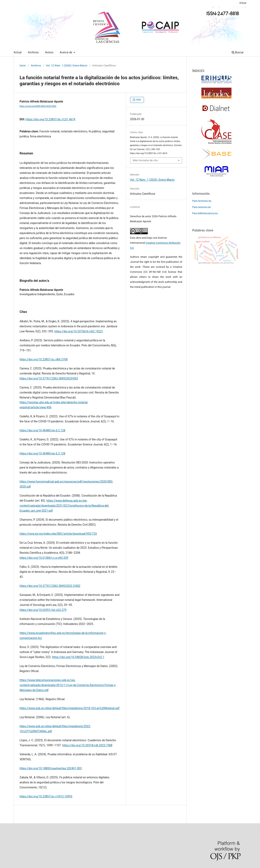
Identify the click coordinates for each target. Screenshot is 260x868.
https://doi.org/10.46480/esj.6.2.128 (43, 430)
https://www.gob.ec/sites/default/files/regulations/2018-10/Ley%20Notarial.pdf (70, 708)
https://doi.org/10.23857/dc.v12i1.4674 (50, 119)
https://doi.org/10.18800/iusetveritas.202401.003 (51, 768)
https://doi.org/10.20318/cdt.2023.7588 (87, 745)
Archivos (33, 52)
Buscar (238, 52)
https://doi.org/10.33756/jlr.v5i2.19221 (79, 331)
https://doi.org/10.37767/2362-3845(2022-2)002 (50, 586)
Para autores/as (202, 207)
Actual (18, 52)
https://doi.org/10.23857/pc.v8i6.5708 (44, 359)
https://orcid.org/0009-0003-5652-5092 (38, 106)
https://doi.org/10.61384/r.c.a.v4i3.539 (44, 558)
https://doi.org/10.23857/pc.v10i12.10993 (46, 796)
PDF (138, 100)
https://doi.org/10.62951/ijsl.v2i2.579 (43, 610)
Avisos (49, 52)
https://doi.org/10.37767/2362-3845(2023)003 (49, 378)
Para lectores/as (202, 201)
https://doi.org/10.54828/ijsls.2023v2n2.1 (78, 657)
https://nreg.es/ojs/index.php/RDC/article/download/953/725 (58, 534)
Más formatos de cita (145, 160)
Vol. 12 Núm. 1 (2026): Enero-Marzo (67, 65)
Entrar (243, 3)
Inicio (23, 65)
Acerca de (66, 52)
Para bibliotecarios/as (205, 213)
